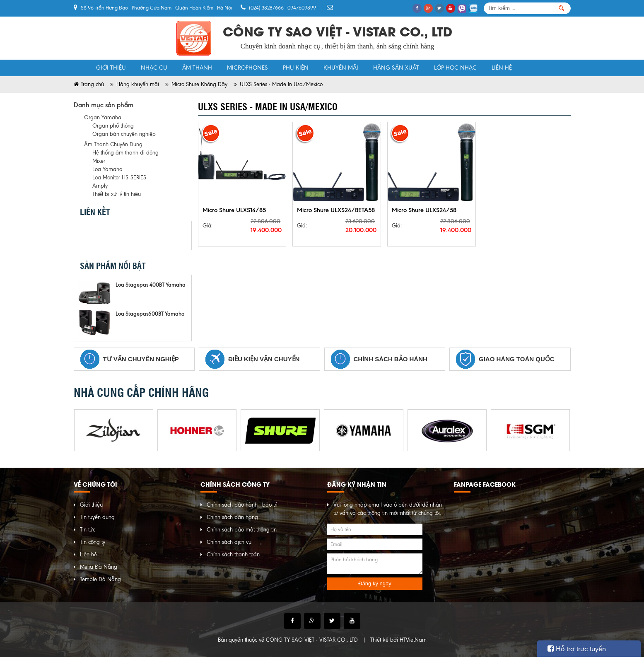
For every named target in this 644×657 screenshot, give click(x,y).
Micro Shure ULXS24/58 (424, 210)
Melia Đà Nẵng (99, 567)
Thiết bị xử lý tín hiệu (117, 194)
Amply (100, 186)
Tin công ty (93, 542)
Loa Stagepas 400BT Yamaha (151, 285)
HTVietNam (413, 640)
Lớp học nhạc (455, 68)
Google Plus (128, 235)
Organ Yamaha (103, 117)
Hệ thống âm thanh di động (125, 153)
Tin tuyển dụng (97, 517)
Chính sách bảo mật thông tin (242, 530)
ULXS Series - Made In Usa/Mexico (281, 84)
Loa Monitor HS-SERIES (119, 178)
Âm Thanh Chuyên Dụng (113, 144)
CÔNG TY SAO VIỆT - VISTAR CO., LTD (312, 640)
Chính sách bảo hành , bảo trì (242, 505)
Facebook (89, 235)
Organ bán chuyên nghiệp (124, 134)
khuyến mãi (341, 68)
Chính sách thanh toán (233, 554)
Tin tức (88, 530)
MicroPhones (247, 68)
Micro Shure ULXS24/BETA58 (336, 210)
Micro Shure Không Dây (199, 84)
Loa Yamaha (107, 169)
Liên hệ (502, 68)
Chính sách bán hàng (232, 517)
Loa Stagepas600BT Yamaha (150, 314)
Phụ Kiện (296, 68)
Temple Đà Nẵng (100, 579)
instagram (148, 235)
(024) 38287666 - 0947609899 (282, 8)
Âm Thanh (197, 68)
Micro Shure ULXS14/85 (234, 210)
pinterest (168, 235)
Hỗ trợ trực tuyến (577, 649)
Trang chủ (81, 68)
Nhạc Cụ (154, 68)
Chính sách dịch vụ (229, 542)
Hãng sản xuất (396, 68)
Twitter (109, 235)
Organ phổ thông (113, 126)
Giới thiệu (111, 68)
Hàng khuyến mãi (138, 84)
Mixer (99, 161)
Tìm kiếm (562, 8)
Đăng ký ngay (375, 583)
